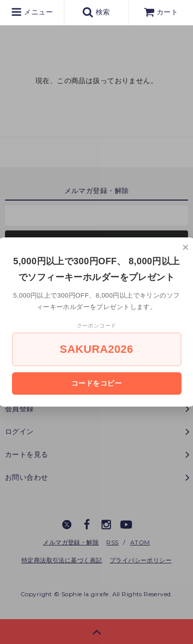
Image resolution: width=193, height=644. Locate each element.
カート (161, 12)
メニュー (32, 12)
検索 (96, 12)
